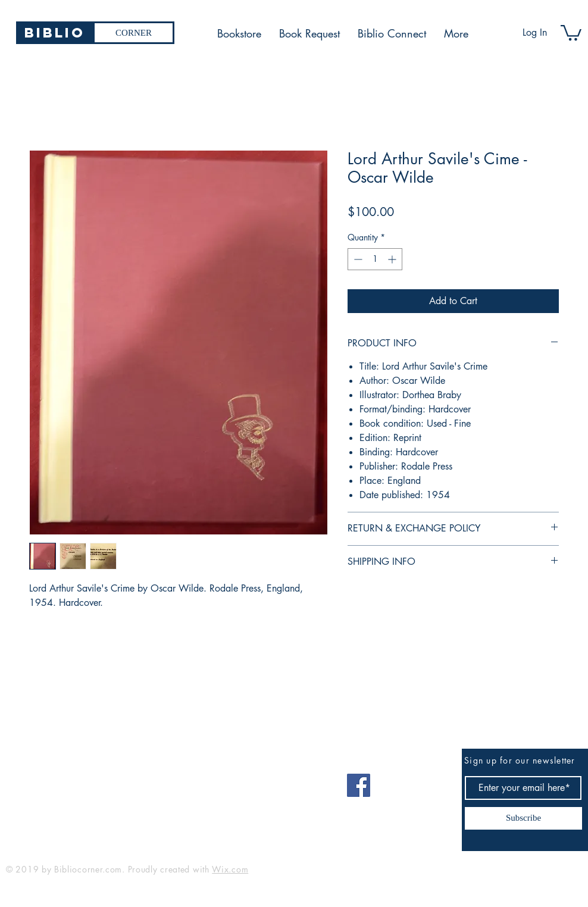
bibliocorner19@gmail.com (65, 781)
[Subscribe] (523, 818)
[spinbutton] (375, 259)
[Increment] (393, 259)
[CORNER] (134, 33)
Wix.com (230, 869)
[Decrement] (357, 259)
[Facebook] (359, 785)
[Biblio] (54, 33)
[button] (571, 32)
